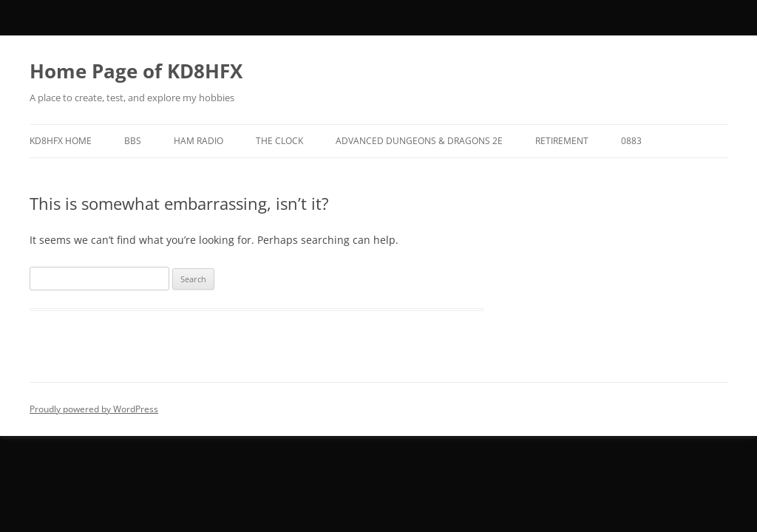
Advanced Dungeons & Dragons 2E (419, 141)
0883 (631, 141)
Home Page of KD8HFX (136, 71)
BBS (133, 141)
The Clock (279, 141)
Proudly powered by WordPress (94, 409)
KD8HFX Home (61, 141)
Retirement (562, 141)
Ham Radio (198, 141)
